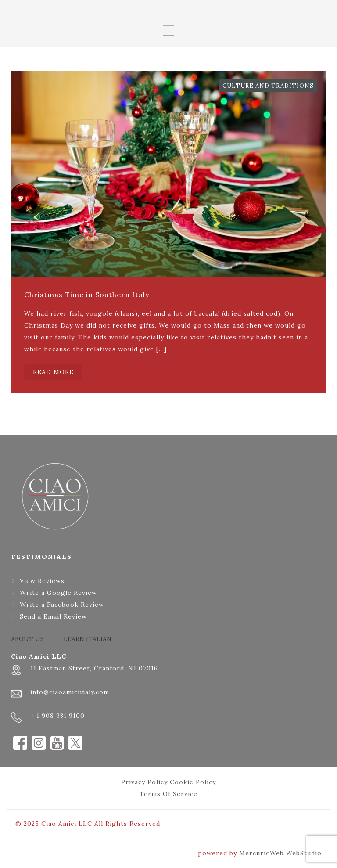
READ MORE (53, 372)
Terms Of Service (168, 794)
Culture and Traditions (268, 86)
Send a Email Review (53, 616)
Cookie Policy (193, 782)
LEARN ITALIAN (88, 639)
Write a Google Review (58, 593)
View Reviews (42, 581)
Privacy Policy (144, 782)
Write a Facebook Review (62, 605)
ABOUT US (27, 639)
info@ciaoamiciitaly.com (70, 692)
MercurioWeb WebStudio (280, 853)
